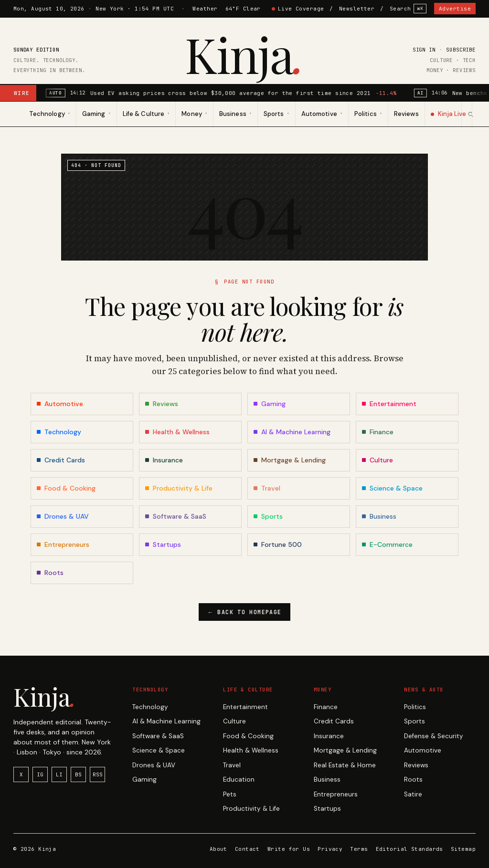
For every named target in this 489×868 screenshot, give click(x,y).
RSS (98, 774)
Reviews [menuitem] (406, 114)
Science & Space (159, 750)
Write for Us (289, 849)
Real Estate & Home (345, 765)
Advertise (455, 9)
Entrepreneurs (336, 794)
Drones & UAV (154, 765)
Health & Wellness (251, 750)
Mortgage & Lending (345, 750)
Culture (234, 721)
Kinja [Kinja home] (245, 54)
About (218, 849)
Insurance (329, 736)
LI (59, 774)
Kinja (45, 697)
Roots (413, 779)
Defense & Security (434, 736)
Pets (230, 794)
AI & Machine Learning (166, 721)
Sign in (424, 50)
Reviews (416, 765)
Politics (415, 707)
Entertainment (245, 707)
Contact (247, 849)
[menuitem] (50, 114)
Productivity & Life (251, 809)
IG (40, 774)
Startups (327, 809)
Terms (359, 849)
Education (239, 779)
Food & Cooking (248, 736)
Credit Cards (334, 721)
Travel (232, 765)
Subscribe (461, 50)
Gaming (144, 779)
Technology (150, 707)
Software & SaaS (158, 736)
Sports (415, 721)
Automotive (423, 750)
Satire (413, 794)
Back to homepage (245, 612)
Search (408, 9)
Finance (326, 707)
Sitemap (463, 849)
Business (327, 779)
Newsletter (357, 9)
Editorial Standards (409, 849)
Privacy (330, 849)
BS (78, 774)
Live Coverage (298, 9)
